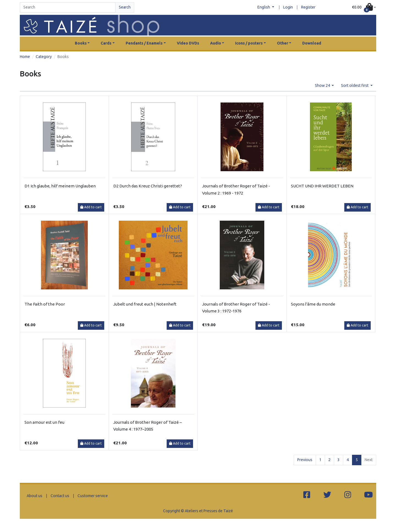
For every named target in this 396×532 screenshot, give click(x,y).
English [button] (264, 7)
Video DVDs (188, 43)
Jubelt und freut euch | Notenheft (145, 304)
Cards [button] (106, 43)
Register (308, 7)
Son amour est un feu (44, 422)
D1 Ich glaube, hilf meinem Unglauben (60, 186)
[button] (364, 8)
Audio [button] (216, 43)
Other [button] (283, 43)
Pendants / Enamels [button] (144, 43)
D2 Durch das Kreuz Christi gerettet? (148, 186)
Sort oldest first (355, 85)
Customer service (93, 496)
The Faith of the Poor (45, 304)
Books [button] (81, 43)
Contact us (60, 496)
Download (312, 43)
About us (35, 496)
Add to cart (91, 207)
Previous (305, 460)
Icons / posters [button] (249, 43)
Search (125, 7)
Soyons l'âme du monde (313, 304)
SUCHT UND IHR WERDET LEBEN (322, 186)
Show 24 (323, 85)
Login (288, 7)
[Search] (68, 7)
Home (25, 57)
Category (44, 57)
